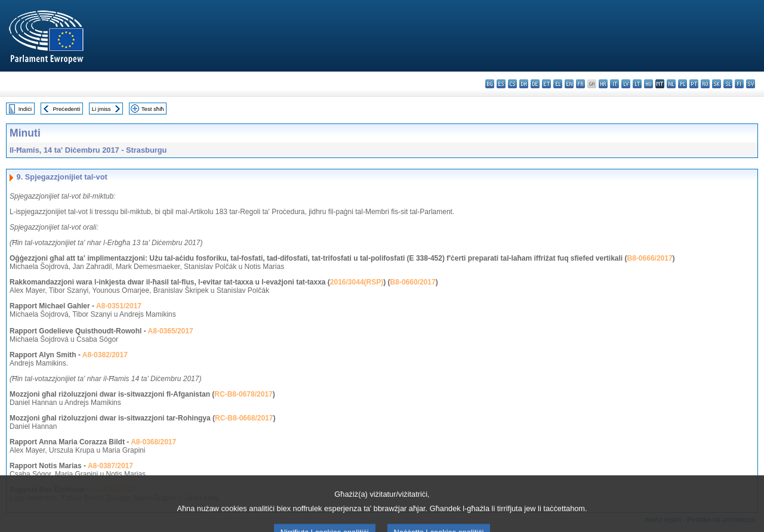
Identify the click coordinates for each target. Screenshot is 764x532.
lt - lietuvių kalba (637, 84)
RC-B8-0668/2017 (244, 418)
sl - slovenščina (728, 84)
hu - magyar (649, 84)
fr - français (580, 84)
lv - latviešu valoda (626, 84)
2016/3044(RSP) (357, 282)
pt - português (694, 84)
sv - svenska (751, 84)
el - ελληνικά (558, 84)
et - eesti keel (546, 84)
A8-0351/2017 (119, 306)
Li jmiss (101, 109)
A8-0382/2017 (105, 355)
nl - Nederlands (671, 84)
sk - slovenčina (717, 84)
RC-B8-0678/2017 (243, 394)
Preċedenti (66, 109)
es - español (501, 84)
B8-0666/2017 (650, 258)
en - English (569, 84)
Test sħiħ (153, 109)
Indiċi (25, 109)
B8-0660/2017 (413, 282)
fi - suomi (739, 84)
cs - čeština (512, 84)
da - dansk (524, 84)
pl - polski (683, 84)
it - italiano (614, 84)
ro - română (705, 84)
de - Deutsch (535, 84)
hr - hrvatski (603, 84)
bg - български (490, 84)
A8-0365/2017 (171, 331)
